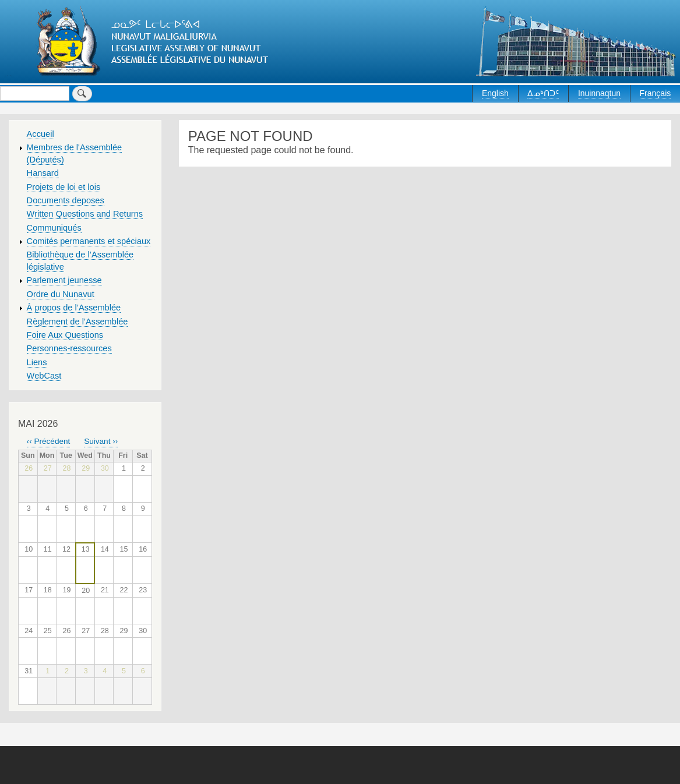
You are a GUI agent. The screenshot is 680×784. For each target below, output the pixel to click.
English (495, 93)
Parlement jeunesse (64, 280)
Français (656, 93)
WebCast (44, 376)
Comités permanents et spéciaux (89, 241)
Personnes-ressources (69, 348)
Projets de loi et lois (64, 187)
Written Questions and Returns (85, 214)
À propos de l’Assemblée (74, 308)
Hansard (43, 173)
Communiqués (54, 228)
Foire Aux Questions (65, 335)
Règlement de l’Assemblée (77, 322)
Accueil (40, 134)
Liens (37, 362)
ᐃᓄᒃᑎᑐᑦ (543, 93)
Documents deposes (66, 200)
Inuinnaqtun (599, 93)
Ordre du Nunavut (61, 294)
